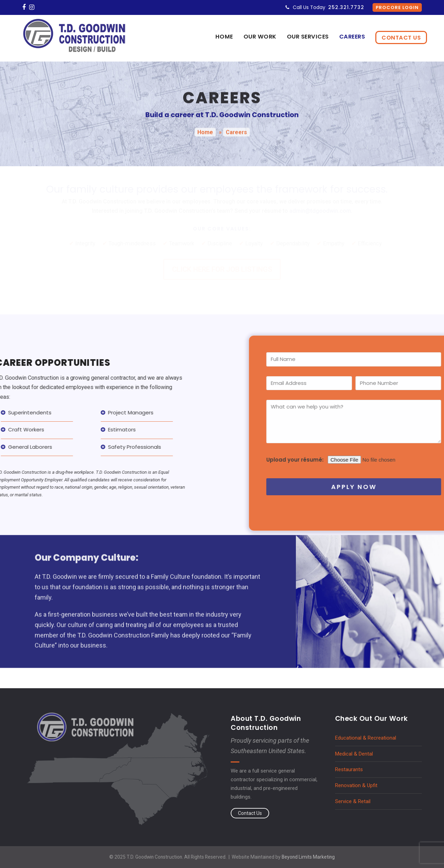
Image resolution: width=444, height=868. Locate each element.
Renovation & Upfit (356, 785)
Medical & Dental (354, 754)
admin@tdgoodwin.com (320, 211)
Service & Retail (353, 801)
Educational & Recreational (366, 738)
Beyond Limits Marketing (308, 857)
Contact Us (250, 813)
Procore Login (397, 7)
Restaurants (349, 769)
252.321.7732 (346, 7)
